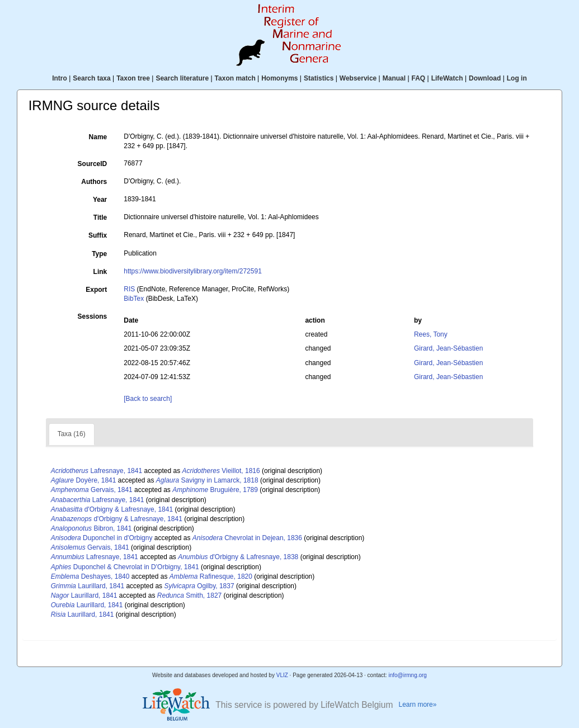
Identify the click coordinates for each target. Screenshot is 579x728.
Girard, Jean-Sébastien (448, 348)
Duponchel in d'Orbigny (102, 538)
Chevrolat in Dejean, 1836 (247, 538)
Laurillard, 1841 (88, 586)
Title (100, 218)
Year (100, 200)
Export (96, 290)
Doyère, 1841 (84, 480)
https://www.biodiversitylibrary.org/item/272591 (193, 271)
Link (100, 272)
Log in (517, 78)
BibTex (134, 299)
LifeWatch (447, 78)
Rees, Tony (431, 334)
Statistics (319, 78)
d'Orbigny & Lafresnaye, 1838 (238, 557)
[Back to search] (148, 399)
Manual (394, 78)
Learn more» (418, 705)
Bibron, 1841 (91, 528)
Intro (60, 78)
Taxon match (235, 78)
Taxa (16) (72, 434)
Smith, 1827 (189, 595)
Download (485, 78)
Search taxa (91, 78)
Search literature (182, 78)
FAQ (419, 78)
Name (98, 137)
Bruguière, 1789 (215, 490)
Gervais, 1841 (92, 490)
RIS (129, 289)
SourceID (93, 164)
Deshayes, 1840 (90, 576)
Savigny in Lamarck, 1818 (207, 480)
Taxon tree (133, 78)
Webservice (358, 78)
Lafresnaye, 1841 (96, 471)
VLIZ (282, 675)
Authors (94, 182)
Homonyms (279, 78)
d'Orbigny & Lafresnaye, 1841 (112, 509)
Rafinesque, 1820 (211, 576)
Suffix (98, 235)
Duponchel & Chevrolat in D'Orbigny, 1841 (125, 567)
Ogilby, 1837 (199, 586)
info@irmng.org (408, 675)
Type (99, 254)
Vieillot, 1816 (221, 471)
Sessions (93, 316)
